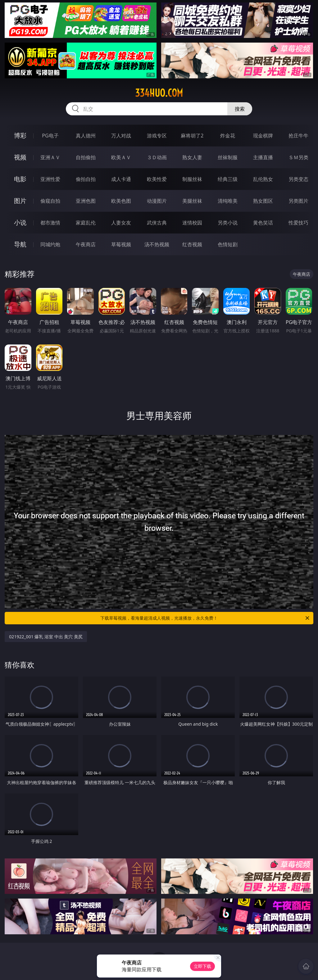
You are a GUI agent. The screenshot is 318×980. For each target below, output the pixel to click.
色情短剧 (228, 244)
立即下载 (202, 966)
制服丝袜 (192, 179)
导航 (20, 244)
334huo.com (159, 93)
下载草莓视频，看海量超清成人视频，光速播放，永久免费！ (205, 618)
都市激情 (50, 223)
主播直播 (263, 157)
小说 (20, 222)
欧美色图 (121, 201)
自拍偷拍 (86, 157)
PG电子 (50, 136)
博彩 (20, 135)
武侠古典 (157, 223)
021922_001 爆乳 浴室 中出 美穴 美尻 (46, 637)
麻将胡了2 (192, 136)
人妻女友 (121, 223)
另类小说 (228, 223)
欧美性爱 (157, 179)
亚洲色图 (86, 201)
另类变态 (298, 179)
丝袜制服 (228, 157)
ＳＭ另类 (298, 157)
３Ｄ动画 (157, 157)
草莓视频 (121, 244)
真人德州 (86, 136)
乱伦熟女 (263, 179)
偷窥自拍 (50, 201)
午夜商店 (86, 244)
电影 (20, 179)
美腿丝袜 (192, 201)
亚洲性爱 (50, 179)
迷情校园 (192, 223)
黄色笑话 (263, 223)
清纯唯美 (228, 201)
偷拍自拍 (86, 179)
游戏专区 (157, 136)
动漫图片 (157, 201)
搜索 (240, 109)
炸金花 (228, 136)
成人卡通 (121, 179)
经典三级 (228, 179)
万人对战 (121, 136)
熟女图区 (263, 201)
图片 (20, 201)
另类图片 (298, 201)
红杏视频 (192, 244)
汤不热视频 (157, 244)
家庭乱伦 (86, 223)
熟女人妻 (192, 157)
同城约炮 (50, 244)
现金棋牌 (263, 136)
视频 (20, 157)
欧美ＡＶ (121, 157)
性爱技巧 (298, 223)
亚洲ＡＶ (50, 157)
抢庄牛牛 (298, 136)
